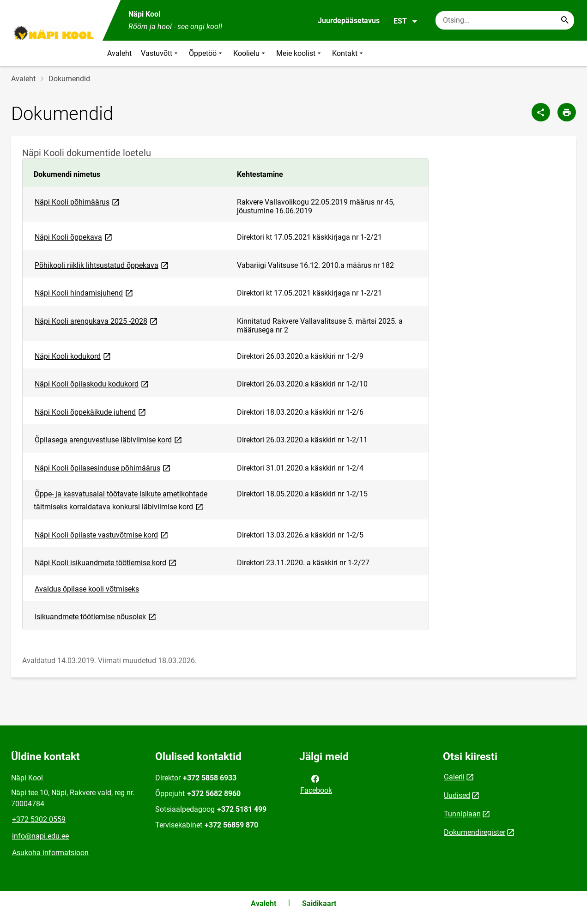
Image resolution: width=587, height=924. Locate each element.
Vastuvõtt (160, 53)
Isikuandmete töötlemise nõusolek (96, 616)
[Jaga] (541, 112)
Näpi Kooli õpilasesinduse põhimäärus (103, 468)
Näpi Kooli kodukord (73, 356)
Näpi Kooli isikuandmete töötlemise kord (106, 562)
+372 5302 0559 (39, 819)
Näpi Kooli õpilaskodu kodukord (92, 383)
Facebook (316, 784)
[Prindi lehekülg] (567, 112)
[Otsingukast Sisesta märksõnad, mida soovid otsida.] (505, 20)
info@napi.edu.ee (40, 836)
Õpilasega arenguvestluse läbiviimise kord (109, 439)
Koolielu (250, 53)
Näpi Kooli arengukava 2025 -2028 (97, 321)
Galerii (454, 777)
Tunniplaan (462, 814)
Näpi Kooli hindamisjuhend (85, 293)
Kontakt (348, 53)
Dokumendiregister (475, 832)
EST (406, 21)
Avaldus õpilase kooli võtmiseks (87, 589)
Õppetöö (206, 53)
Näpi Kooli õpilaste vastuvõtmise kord (102, 534)
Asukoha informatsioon (50, 853)
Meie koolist (300, 53)
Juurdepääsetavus (349, 21)
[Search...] (565, 20)
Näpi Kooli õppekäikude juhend (91, 412)
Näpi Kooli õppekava (74, 237)
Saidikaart (319, 903)
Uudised (457, 795)
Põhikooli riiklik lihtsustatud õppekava (102, 265)
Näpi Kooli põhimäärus (78, 202)
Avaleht (119, 53)
